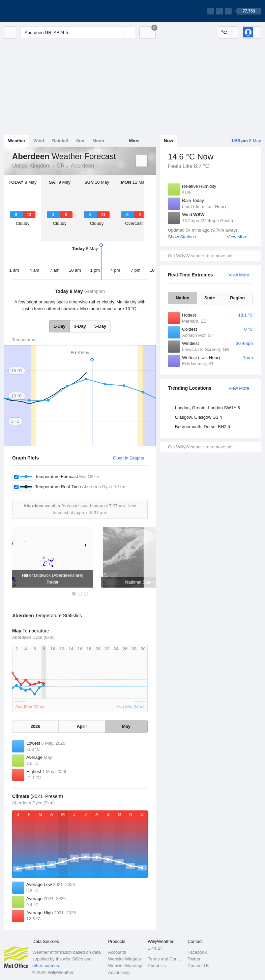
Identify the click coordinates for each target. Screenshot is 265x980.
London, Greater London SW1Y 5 (208, 408)
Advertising (119, 972)
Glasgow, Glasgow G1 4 (198, 417)
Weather (17, 141)
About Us (157, 966)
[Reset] (117, 32)
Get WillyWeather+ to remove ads (201, 256)
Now (168, 141)
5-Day (100, 326)
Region (237, 298)
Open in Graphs (128, 458)
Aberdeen (82, 166)
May (126, 726)
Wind (39, 141)
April (82, 726)
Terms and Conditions (166, 959)
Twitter (194, 959)
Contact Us (198, 966)
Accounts (117, 952)
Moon (98, 141)
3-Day (80, 326)
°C (224, 32)
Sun (80, 141)
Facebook (197, 952)
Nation (182, 298)
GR (61, 166)
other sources (46, 966)
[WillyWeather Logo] (36, 11)
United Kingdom (31, 166)
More (134, 141)
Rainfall (60, 141)
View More (237, 237)
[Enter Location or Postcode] (78, 32)
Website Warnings (126, 966)
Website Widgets (124, 959)
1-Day (60, 326)
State (210, 298)
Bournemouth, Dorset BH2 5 (202, 427)
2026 (36, 726)
